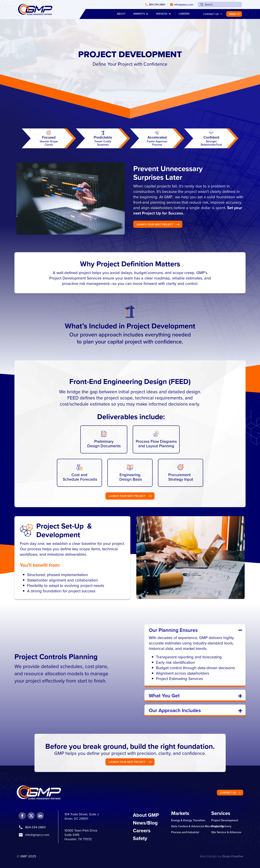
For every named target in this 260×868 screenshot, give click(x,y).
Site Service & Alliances (226, 832)
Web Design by (221, 856)
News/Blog (145, 823)
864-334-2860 (35, 827)
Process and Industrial (185, 832)
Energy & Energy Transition (188, 820)
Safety (140, 838)
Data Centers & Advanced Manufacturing (197, 826)
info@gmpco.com (37, 835)
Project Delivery (221, 826)
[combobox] (220, 5)
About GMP (146, 815)
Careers (142, 830)
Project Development (225, 820)
